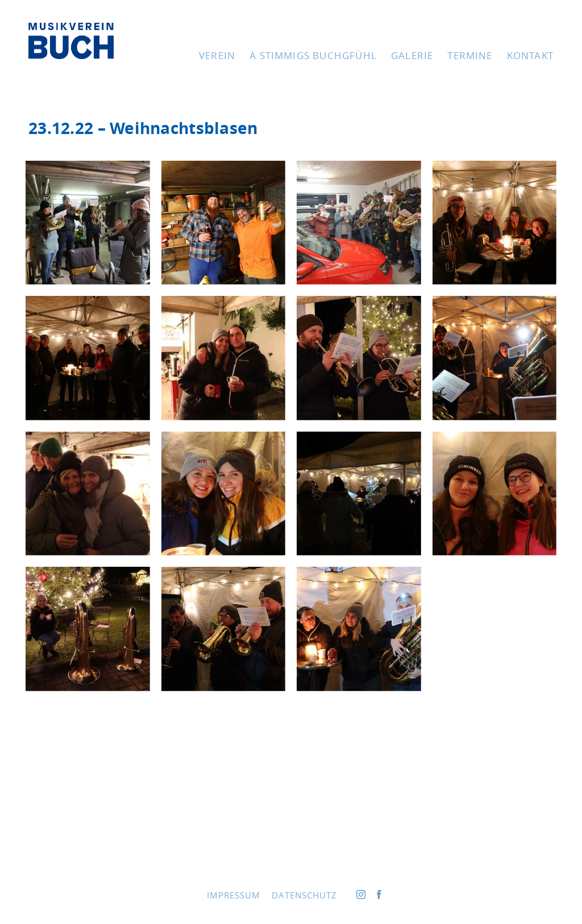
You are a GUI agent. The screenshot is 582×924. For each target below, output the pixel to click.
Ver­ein (217, 55)
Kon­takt (530, 55)
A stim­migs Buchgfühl (313, 55)
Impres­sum (234, 895)
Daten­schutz (304, 895)
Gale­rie (412, 55)
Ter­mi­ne (470, 55)
